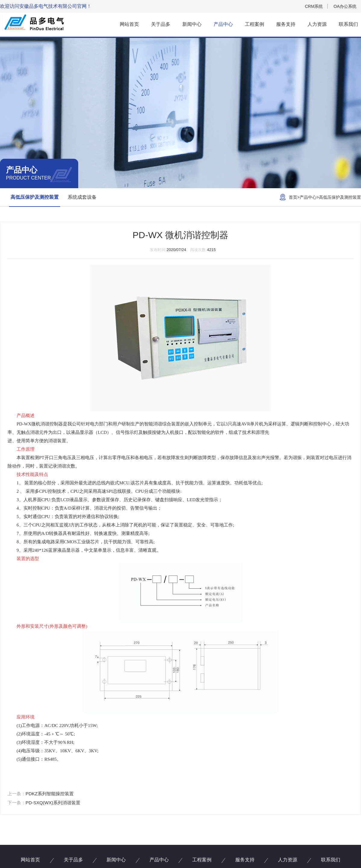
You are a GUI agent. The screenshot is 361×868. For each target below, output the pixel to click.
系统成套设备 (82, 197)
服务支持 (286, 24)
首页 (293, 197)
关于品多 (161, 24)
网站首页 (129, 24)
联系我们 (348, 24)
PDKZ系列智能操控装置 (50, 794)
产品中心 (223, 24)
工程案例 (255, 24)
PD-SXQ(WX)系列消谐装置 (53, 803)
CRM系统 (314, 6)
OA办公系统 (345, 6)
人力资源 (317, 24)
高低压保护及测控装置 (35, 197)
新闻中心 (192, 24)
